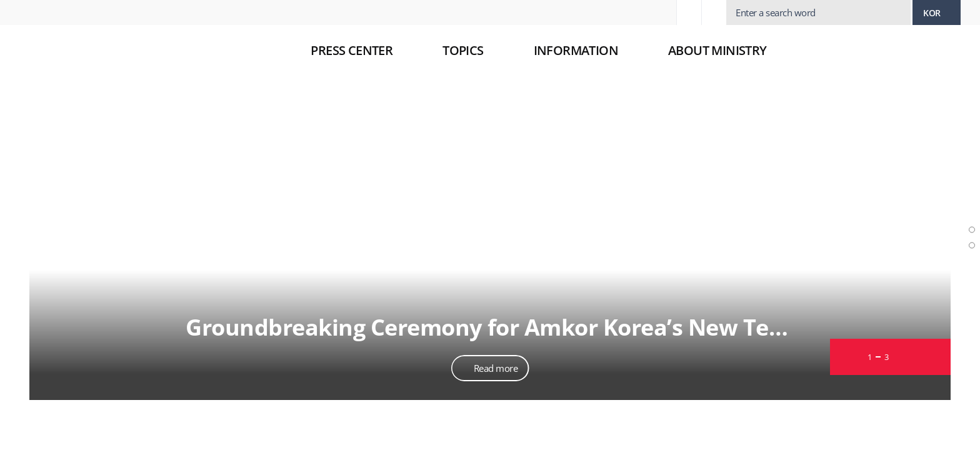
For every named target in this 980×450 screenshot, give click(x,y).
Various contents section (970, 268)
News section (970, 252)
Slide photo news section (970, 194)
